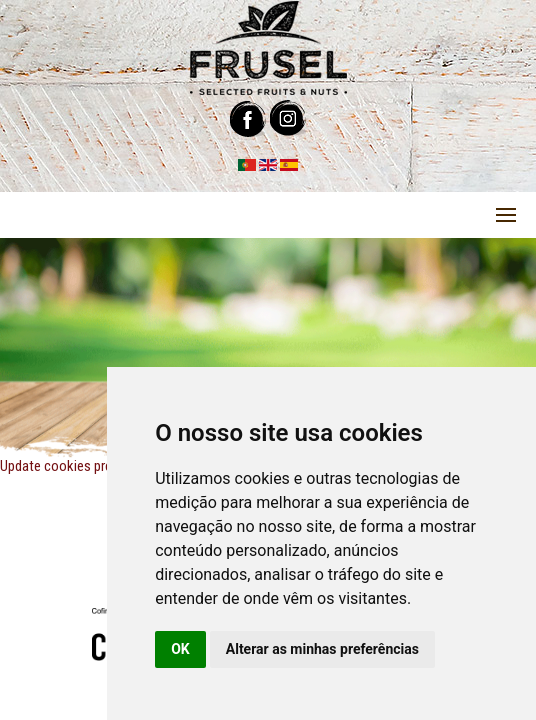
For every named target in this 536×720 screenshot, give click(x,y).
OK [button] (180, 649)
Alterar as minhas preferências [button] (322, 649)
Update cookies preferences (81, 466)
